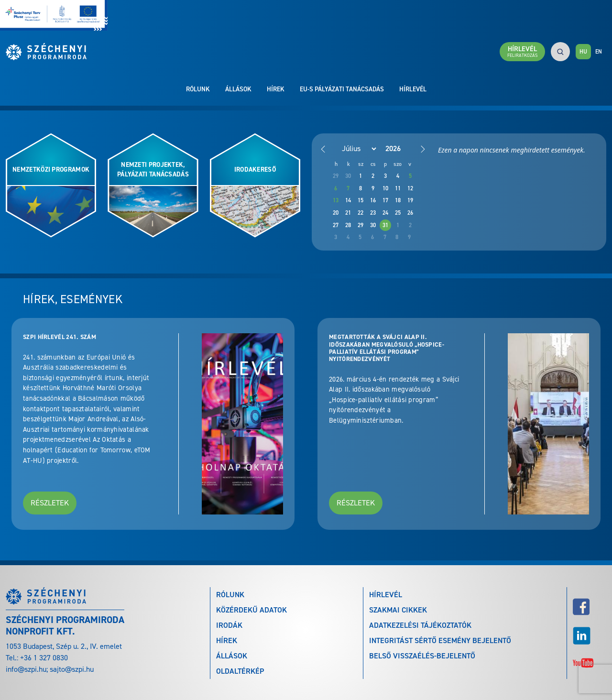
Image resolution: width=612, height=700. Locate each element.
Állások (238, 89)
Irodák (229, 625)
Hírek (276, 89)
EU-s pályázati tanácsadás (342, 89)
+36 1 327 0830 (44, 658)
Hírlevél (413, 89)
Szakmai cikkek (398, 610)
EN (599, 52)
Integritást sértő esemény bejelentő (440, 640)
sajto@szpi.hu (72, 669)
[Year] (401, 148)
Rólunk (198, 89)
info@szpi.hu (26, 669)
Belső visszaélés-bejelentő (422, 656)
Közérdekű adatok (251, 610)
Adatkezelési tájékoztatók (420, 625)
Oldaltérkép (240, 671)
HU (583, 52)
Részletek (50, 503)
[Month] (354, 149)
